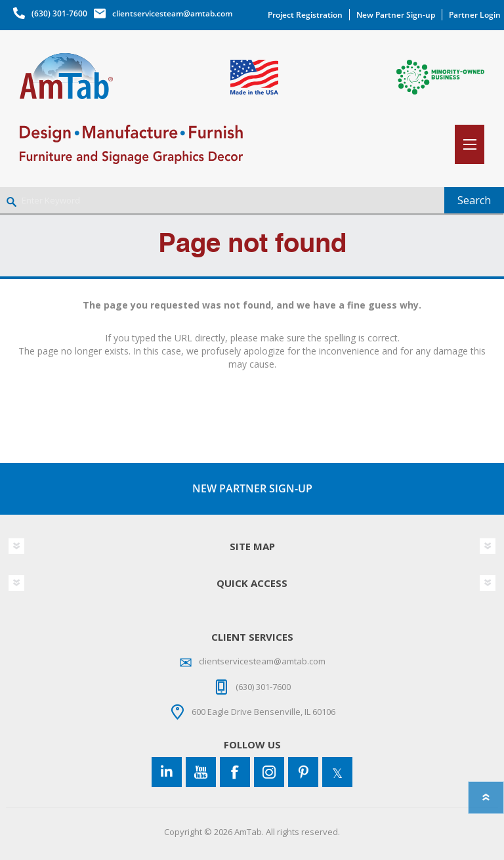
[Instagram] (269, 772)
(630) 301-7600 (59, 13)
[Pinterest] (303, 772)
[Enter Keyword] (222, 200)
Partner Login (475, 15)
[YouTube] (201, 772)
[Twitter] (337, 772)
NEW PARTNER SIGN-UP (252, 488)
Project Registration (305, 15)
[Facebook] (235, 772)
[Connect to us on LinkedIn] (167, 772)
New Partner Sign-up (396, 15)
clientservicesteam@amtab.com (172, 13)
